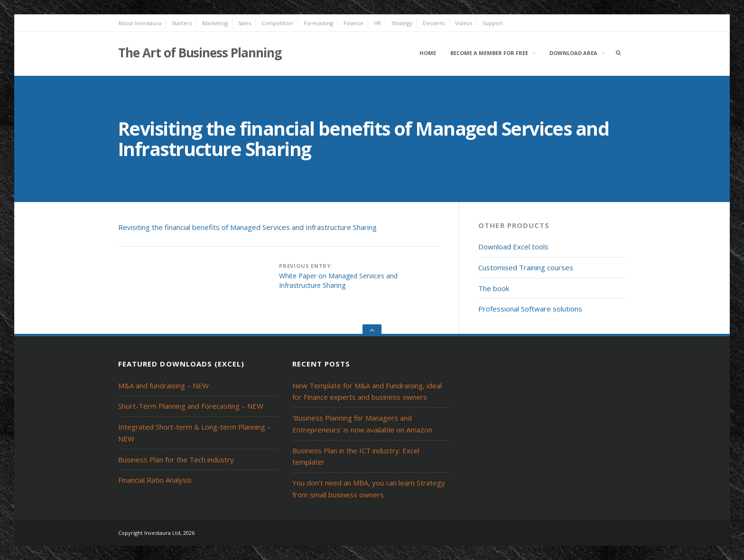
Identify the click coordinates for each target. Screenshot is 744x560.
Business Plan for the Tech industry (176, 459)
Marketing (215, 23)
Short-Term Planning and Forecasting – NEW (191, 406)
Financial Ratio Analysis (155, 480)
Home (428, 53)
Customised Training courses (526, 267)
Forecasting (318, 23)
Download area (573, 53)
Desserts (434, 23)
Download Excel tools (513, 247)
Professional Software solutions (530, 309)
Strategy (402, 23)
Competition (277, 23)
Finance (353, 23)
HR (377, 23)
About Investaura (140, 23)
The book (494, 288)
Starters (182, 23)
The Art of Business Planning (200, 53)
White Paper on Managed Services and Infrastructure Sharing (338, 280)
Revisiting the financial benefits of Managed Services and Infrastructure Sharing (247, 227)
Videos (464, 23)
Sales (245, 23)
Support (493, 23)
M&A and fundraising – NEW (163, 386)
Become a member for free (489, 53)
